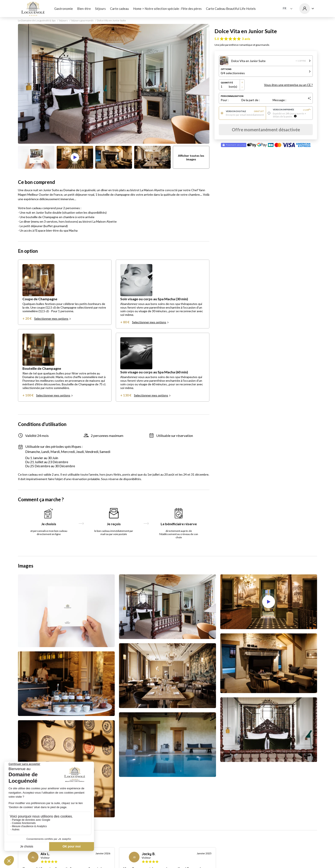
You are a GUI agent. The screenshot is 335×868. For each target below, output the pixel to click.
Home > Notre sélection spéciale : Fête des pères (167, 9)
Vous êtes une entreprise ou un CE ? (288, 85)
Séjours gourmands (82, 21)
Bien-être (84, 9)
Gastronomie (64, 9)
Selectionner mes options (53, 319)
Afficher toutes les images (191, 157)
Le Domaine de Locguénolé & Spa (37, 21)
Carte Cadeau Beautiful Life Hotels (231, 9)
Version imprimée (292, 110)
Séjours (100, 9)
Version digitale (245, 111)
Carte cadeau (119, 9)
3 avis (246, 39)
